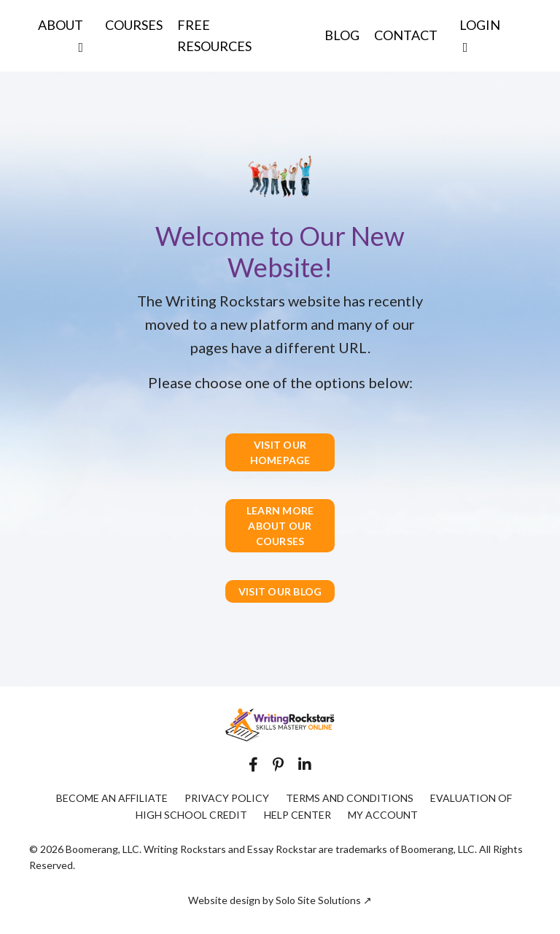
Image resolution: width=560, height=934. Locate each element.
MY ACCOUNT (383, 815)
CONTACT (406, 35)
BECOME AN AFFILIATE (112, 798)
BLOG (342, 35)
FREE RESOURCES (214, 35)
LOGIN (480, 35)
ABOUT (61, 35)
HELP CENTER (297, 815)
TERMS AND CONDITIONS (350, 798)
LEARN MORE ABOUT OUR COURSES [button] (280, 526)
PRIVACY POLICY (227, 798)
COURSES (134, 25)
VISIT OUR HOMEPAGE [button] (280, 452)
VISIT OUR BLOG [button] (280, 591)
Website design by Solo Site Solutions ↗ (280, 900)
